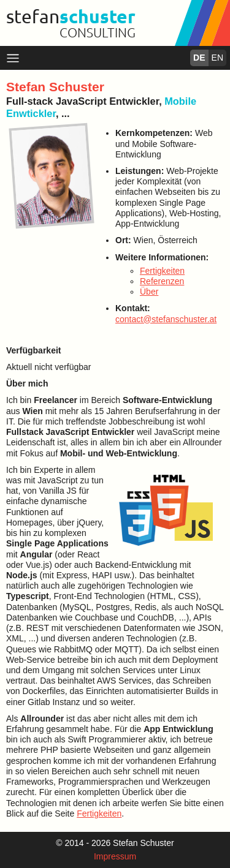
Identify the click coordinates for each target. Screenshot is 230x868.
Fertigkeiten (162, 271)
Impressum (115, 856)
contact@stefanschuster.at (166, 319)
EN (217, 58)
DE (199, 58)
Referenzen (162, 281)
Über (149, 292)
